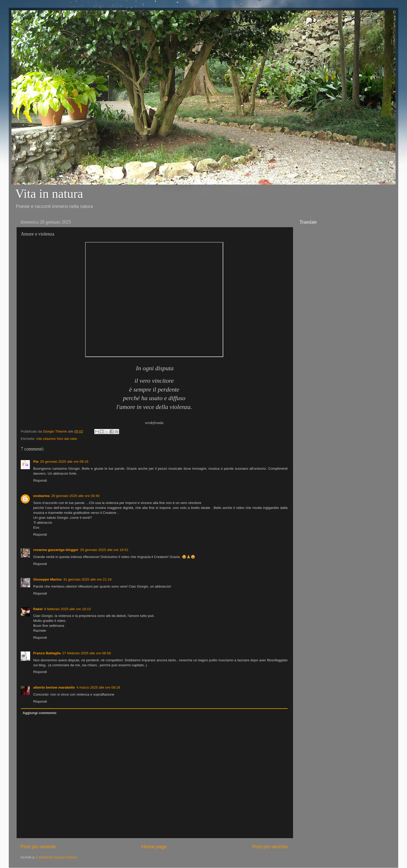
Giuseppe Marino (48, 579)
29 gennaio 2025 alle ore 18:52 (104, 550)
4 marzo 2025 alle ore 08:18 (98, 687)
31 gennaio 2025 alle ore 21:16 (87, 579)
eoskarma (41, 496)
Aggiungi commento (40, 713)
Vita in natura (49, 194)
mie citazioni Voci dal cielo (57, 439)
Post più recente (38, 847)
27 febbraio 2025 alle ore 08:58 (87, 653)
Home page (154, 847)
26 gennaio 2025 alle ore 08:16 (64, 462)
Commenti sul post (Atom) (56, 857)
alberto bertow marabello (54, 687)
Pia (36, 462)
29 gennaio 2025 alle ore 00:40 (75, 496)
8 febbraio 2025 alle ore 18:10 (67, 609)
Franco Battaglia (47, 653)
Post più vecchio (270, 847)
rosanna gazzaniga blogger (56, 550)
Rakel (38, 609)
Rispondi (40, 480)
